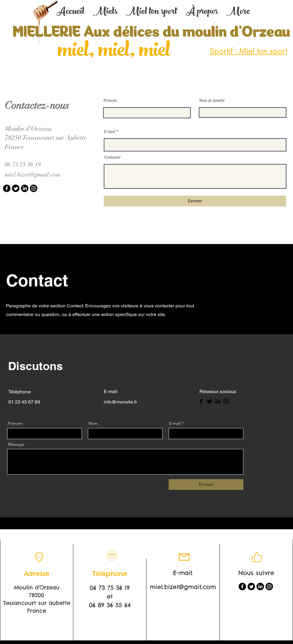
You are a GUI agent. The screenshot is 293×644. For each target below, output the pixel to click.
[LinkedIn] (25, 188)
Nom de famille (212, 101)
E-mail (110, 132)
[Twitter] (16, 188)
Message (16, 444)
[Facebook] (7, 188)
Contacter (112, 157)
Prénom (110, 101)
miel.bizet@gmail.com (33, 175)
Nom (93, 423)
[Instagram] (34, 188)
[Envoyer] (195, 201)
